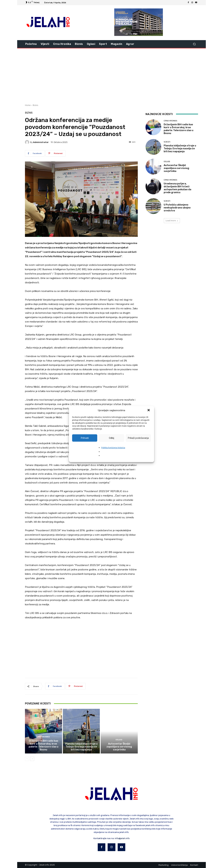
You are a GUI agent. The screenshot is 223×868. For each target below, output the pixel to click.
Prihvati (85, 438)
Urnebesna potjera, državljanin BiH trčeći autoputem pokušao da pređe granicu (177, 188)
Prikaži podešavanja (138, 438)
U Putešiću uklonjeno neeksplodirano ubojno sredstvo (177, 208)
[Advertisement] (111, 76)
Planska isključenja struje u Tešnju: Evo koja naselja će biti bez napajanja (81, 747)
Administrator (41, 142)
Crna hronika (43, 737)
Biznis (35, 105)
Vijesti (81, 740)
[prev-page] (27, 759)
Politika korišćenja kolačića (113, 448)
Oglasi (119, 740)
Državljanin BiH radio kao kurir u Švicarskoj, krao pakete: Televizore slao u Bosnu (44, 745)
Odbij (111, 438)
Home (28, 105)
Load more (172, 221)
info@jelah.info (122, 838)
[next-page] (32, 759)
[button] (149, 410)
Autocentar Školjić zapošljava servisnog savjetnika (119, 747)
